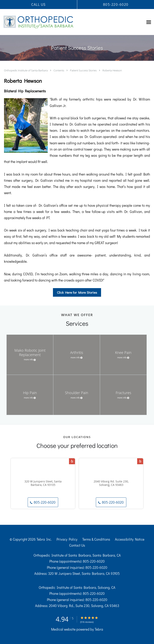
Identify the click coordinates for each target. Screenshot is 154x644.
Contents (59, 70)
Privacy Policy (67, 539)
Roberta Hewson (112, 70)
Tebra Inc (44, 539)
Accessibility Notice (130, 539)
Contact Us (77, 545)
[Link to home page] (52, 22)
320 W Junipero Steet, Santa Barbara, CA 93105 (43, 483)
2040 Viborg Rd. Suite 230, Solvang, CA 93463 (111, 483)
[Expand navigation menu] (149, 22)
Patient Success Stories (84, 70)
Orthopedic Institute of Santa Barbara (26, 70)
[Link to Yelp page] (72, 461)
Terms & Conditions (96, 539)
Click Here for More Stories (77, 292)
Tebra (99, 629)
